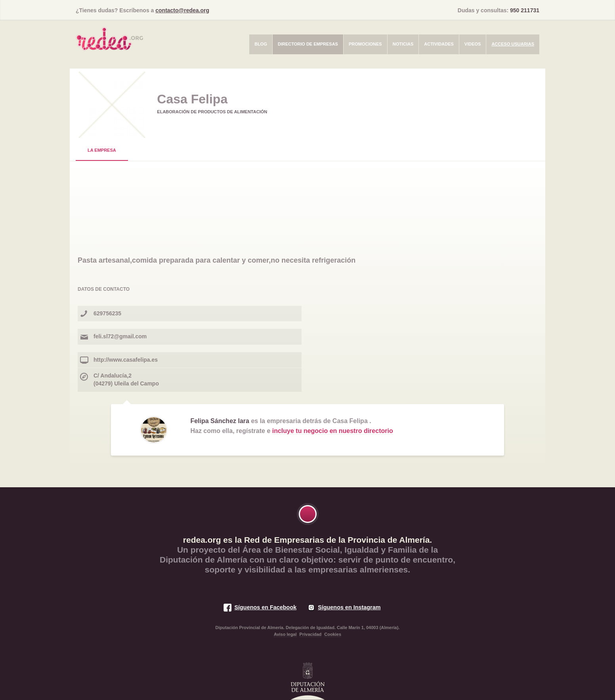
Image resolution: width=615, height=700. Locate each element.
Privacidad (311, 634)
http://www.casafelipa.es (126, 360)
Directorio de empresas (308, 44)
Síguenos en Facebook (265, 607)
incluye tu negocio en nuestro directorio (333, 431)
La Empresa (102, 150)
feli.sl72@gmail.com (120, 336)
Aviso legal (285, 634)
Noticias (403, 44)
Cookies (333, 634)
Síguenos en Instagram (349, 607)
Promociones (365, 44)
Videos (473, 44)
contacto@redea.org (182, 10)
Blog (261, 44)
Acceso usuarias (513, 44)
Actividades (439, 44)
